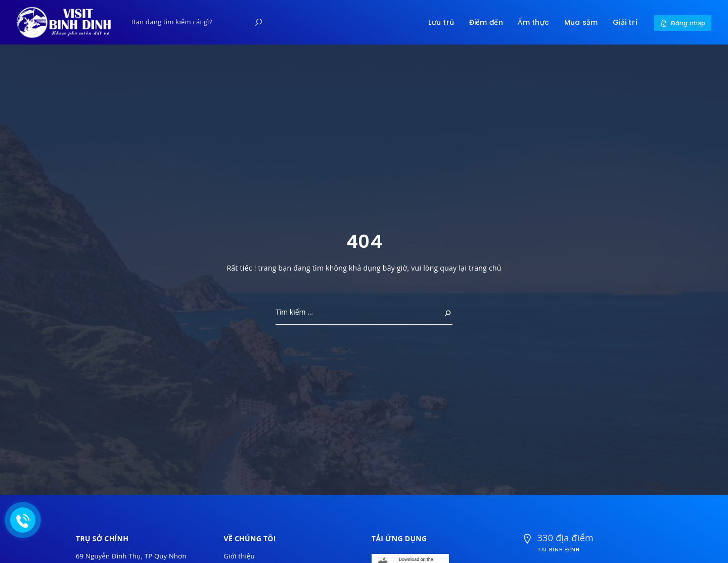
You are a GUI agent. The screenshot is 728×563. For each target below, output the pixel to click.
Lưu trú (441, 22)
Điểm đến (486, 22)
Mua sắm (581, 22)
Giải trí (625, 22)
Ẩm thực (533, 22)
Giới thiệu (239, 556)
